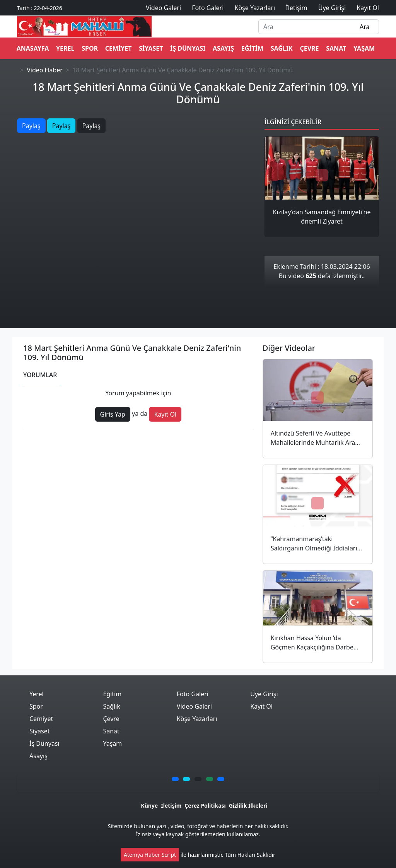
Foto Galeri (193, 694)
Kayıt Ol (165, 414)
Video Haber (45, 70)
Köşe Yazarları (197, 719)
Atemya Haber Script (150, 855)
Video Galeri (194, 706)
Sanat (336, 48)
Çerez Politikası (205, 806)
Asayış (223, 48)
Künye (149, 806)
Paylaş (31, 126)
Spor (90, 48)
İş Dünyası (188, 48)
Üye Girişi (264, 694)
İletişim (171, 806)
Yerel (65, 48)
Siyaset (151, 48)
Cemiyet (119, 48)
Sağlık (282, 48)
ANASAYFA (33, 48)
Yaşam (364, 48)
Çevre (309, 48)
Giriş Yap (113, 414)
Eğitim (252, 48)
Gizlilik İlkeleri (248, 806)
